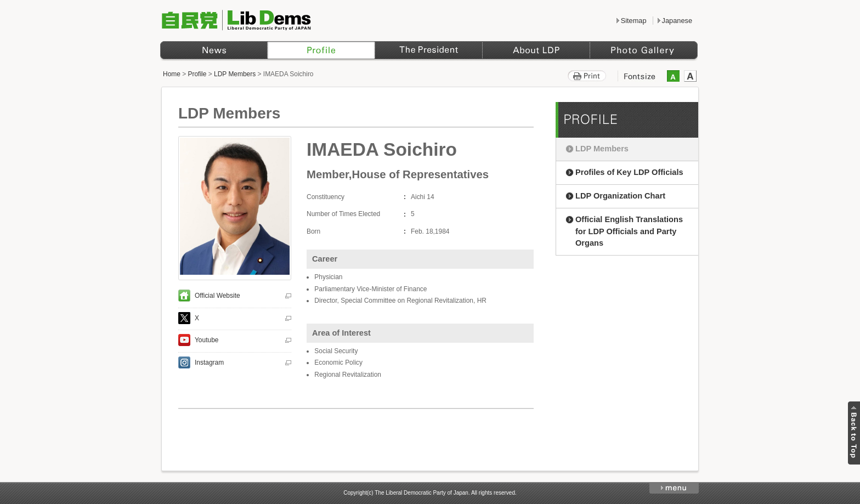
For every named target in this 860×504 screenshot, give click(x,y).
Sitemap (634, 21)
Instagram (209, 363)
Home (172, 74)
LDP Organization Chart (620, 196)
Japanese (677, 21)
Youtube (206, 340)
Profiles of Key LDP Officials (629, 172)
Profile (197, 74)
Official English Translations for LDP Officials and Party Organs (629, 231)
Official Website (217, 296)
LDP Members (235, 74)
